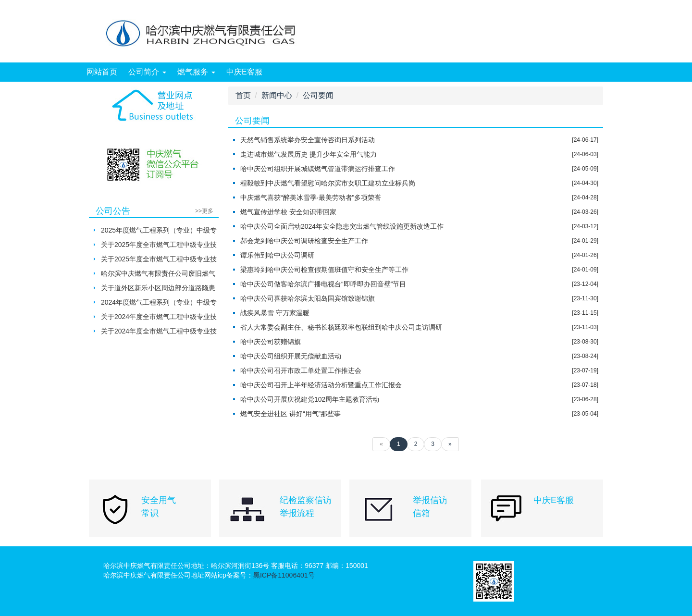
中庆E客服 (244, 72)
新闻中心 (277, 95)
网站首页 (102, 72)
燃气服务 (196, 72)
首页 (243, 95)
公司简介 (147, 72)
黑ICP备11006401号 (284, 575)
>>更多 (204, 211)
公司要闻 (318, 95)
